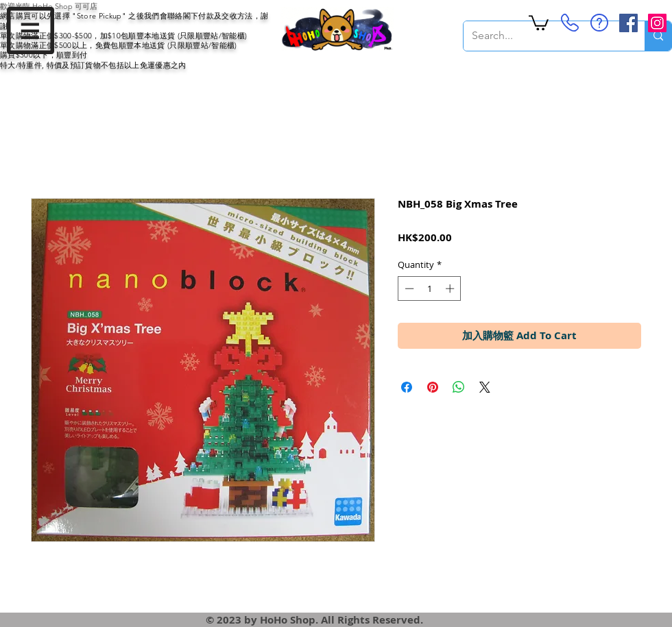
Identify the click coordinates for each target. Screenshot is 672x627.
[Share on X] (485, 387)
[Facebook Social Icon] (628, 23)
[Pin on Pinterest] (433, 387)
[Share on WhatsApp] (459, 387)
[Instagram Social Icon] (657, 23)
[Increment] (451, 288)
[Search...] (544, 36)
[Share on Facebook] (407, 387)
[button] (31, 30)
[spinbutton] (430, 288)
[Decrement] (408, 288)
